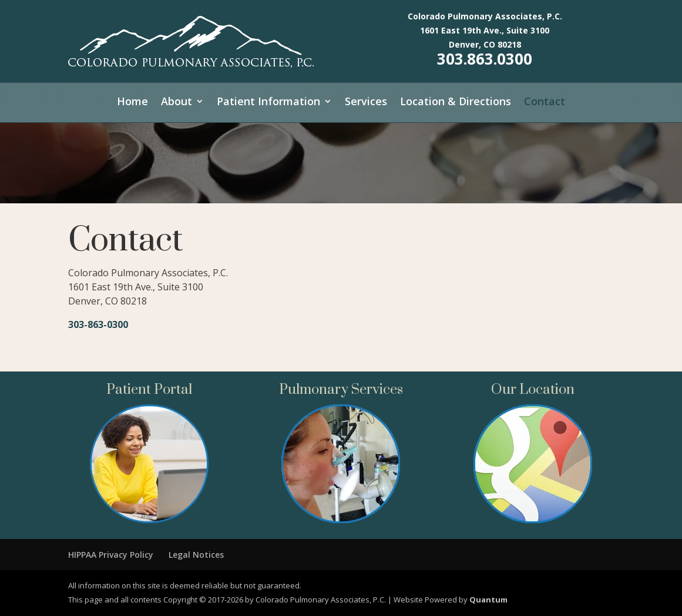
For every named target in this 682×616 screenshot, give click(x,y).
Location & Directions (456, 103)
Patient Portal (149, 390)
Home (132, 103)
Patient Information (268, 103)
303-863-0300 (98, 324)
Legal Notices (196, 555)
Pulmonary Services (341, 390)
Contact (545, 103)
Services (366, 103)
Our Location (533, 390)
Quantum (488, 600)
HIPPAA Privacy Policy (111, 555)
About (177, 103)
